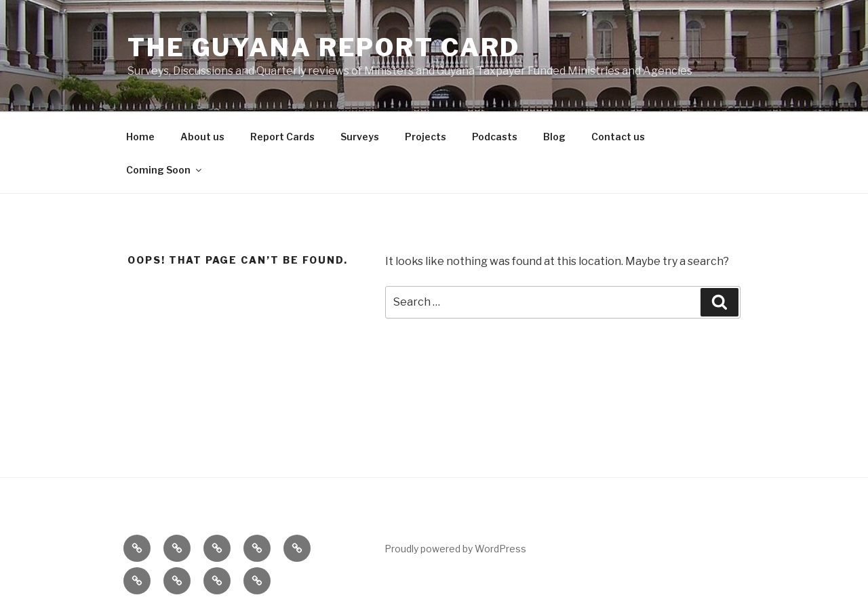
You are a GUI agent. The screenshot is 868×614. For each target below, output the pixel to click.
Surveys (360, 137)
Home (140, 137)
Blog (554, 137)
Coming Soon (165, 170)
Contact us (618, 137)
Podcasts (495, 137)
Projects (426, 137)
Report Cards (282, 137)
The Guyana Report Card (324, 47)
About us (202, 137)
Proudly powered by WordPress (455, 549)
